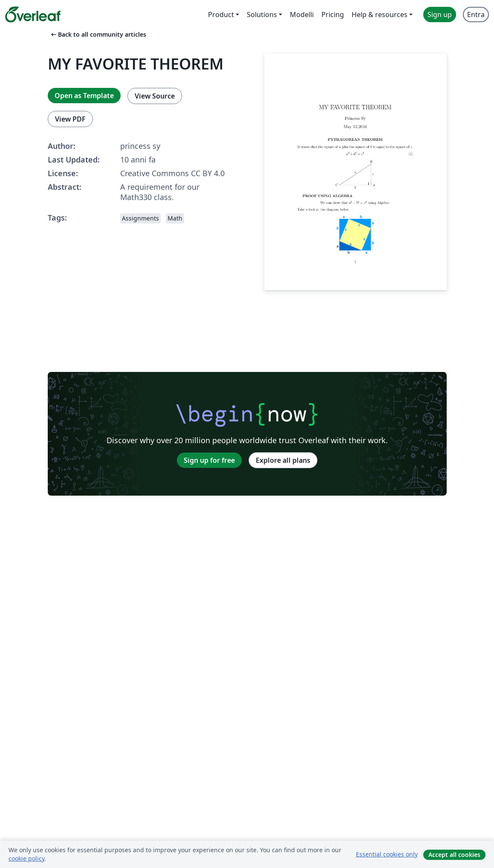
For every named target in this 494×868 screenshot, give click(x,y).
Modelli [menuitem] (302, 15)
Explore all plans (283, 460)
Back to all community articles (98, 34)
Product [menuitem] (221, 15)
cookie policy (26, 858)
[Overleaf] (33, 15)
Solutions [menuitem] (262, 15)
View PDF (70, 119)
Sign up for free (209, 460)
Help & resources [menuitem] (380, 15)
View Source (155, 96)
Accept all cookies (454, 855)
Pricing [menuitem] (333, 15)
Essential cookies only (387, 854)
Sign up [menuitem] (440, 15)
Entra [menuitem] (476, 15)
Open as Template (84, 96)
